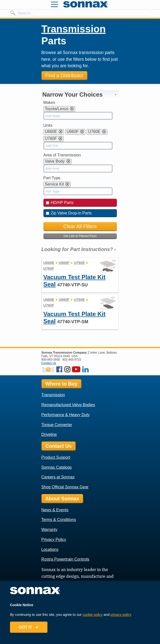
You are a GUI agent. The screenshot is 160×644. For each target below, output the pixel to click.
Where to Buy (62, 384)
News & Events (55, 510)
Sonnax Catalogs (57, 467)
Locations (50, 549)
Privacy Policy (54, 540)
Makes (49, 102)
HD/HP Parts (60, 203)
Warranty (49, 530)
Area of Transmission (62, 155)
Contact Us (49, 363)
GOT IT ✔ (29, 627)
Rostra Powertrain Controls (65, 559)
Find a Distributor (64, 75)
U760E (79, 263)
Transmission (74, 29)
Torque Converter (57, 425)
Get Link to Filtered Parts (80, 236)
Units (48, 125)
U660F (64, 263)
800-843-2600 (51, 360)
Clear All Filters (80, 226)
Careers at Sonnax (58, 477)
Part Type (52, 178)
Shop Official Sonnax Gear (65, 487)
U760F (49, 268)
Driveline (49, 434)
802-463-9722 (72, 360)
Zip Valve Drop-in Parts (69, 213)
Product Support (56, 457)
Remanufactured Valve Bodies (68, 405)
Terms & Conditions (59, 520)
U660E (49, 263)
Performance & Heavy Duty (66, 415)
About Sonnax (62, 499)
